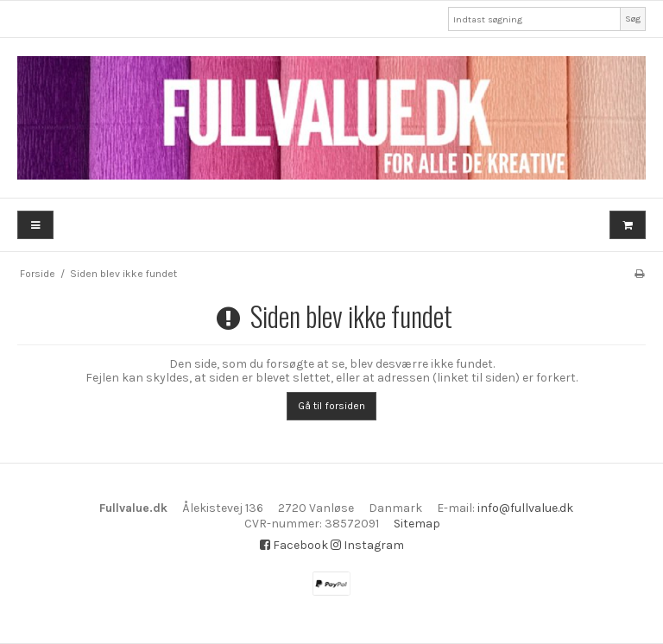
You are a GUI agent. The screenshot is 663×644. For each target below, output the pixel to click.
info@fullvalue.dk (525, 508)
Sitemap (417, 524)
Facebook (294, 545)
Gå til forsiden (331, 406)
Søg (633, 19)
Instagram (367, 545)
